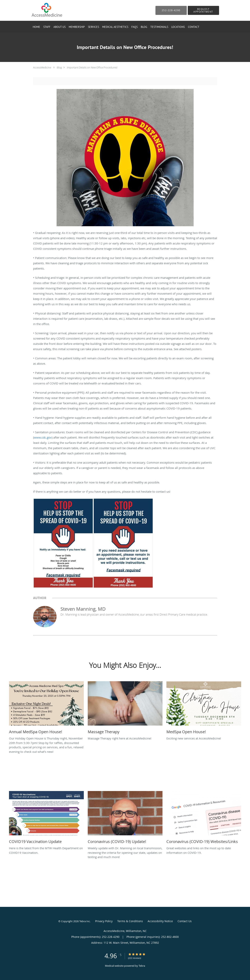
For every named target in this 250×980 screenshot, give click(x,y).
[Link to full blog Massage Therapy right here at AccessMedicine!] (125, 709)
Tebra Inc (85, 921)
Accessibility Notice (160, 921)
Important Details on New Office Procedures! (92, 67)
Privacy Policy (104, 921)
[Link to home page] (41, 10)
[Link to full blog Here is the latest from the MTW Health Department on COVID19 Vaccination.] (46, 818)
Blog (59, 67)
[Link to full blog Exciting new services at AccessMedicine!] (204, 709)
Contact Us (185, 921)
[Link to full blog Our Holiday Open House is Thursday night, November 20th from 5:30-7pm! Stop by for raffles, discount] (46, 709)
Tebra (142, 966)
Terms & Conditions (130, 921)
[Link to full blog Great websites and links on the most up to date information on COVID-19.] (204, 818)
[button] (203, 10)
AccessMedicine (42, 67)
